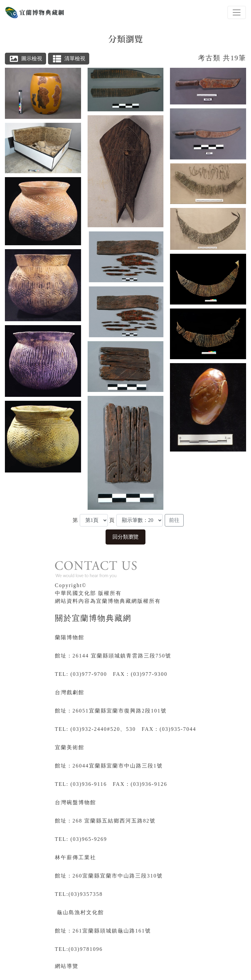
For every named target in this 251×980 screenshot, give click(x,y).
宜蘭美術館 (70, 747)
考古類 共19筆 (222, 58)
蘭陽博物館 (70, 637)
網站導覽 (67, 966)
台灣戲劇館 (70, 692)
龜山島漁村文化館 (80, 912)
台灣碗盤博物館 (75, 802)
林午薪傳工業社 (75, 857)
